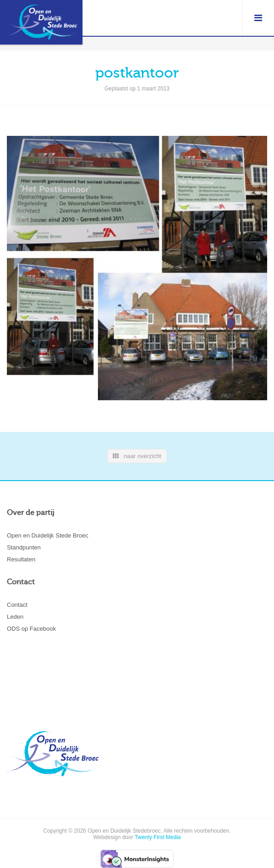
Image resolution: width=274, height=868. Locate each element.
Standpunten (24, 547)
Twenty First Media (158, 837)
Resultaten (21, 559)
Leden (15, 617)
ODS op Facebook (31, 629)
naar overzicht (137, 456)
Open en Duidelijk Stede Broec (48, 535)
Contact (17, 605)
